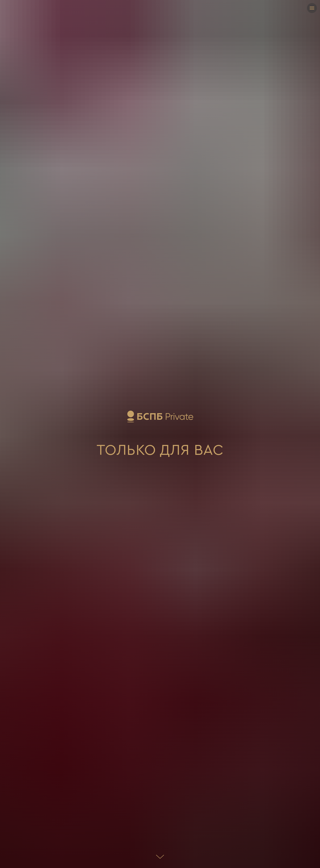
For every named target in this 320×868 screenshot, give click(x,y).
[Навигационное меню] (312, 8)
